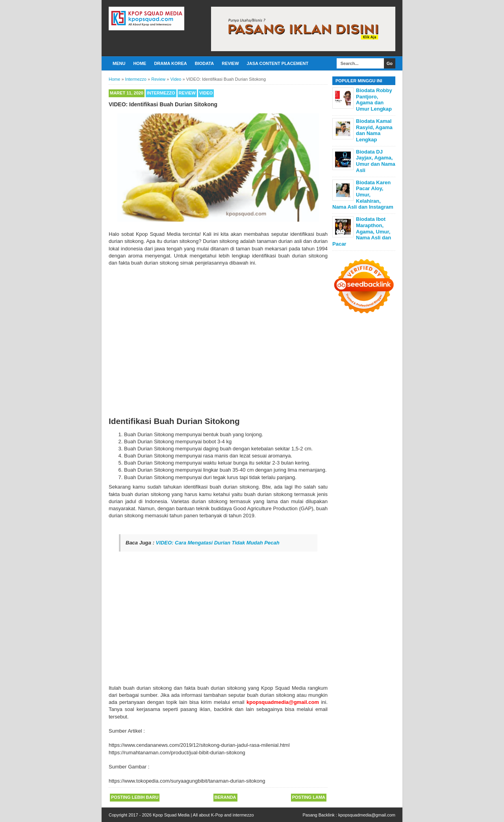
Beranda (225, 797)
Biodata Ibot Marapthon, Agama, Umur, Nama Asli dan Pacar (362, 231)
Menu (119, 63)
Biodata (204, 63)
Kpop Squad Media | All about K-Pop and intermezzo (203, 815)
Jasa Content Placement (278, 63)
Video (206, 93)
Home (140, 63)
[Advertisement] (218, 626)
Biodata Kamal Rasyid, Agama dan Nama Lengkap (374, 130)
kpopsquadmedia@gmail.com (367, 815)
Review (230, 63)
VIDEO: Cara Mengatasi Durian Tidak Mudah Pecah (218, 543)
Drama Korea (170, 63)
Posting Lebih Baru (135, 797)
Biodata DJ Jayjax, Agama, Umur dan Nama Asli (376, 161)
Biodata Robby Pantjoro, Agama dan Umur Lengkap (374, 100)
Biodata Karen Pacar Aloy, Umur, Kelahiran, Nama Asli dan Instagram (363, 195)
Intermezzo (161, 93)
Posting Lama (309, 797)
